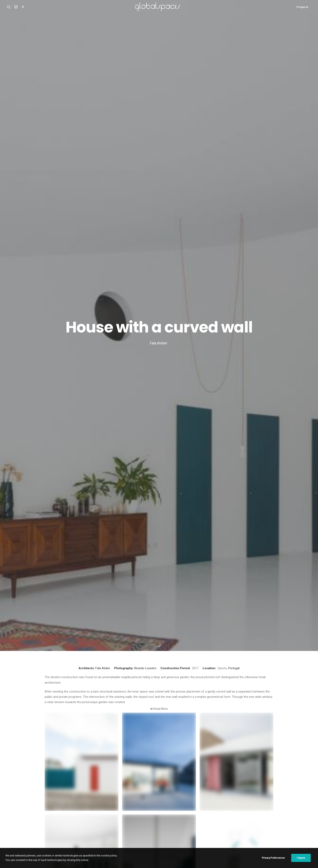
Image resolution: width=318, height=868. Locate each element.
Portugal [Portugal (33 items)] (136, 829)
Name (50, 682)
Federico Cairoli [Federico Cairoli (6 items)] (161, 816)
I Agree (301, 863)
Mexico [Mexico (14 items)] (294, 822)
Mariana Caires (74, 528)
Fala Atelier (103, 127)
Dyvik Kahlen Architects (126, 561)
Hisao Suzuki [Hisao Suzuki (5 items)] (123, 822)
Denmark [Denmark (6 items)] (140, 816)
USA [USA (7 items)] (163, 835)
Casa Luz (13, 819)
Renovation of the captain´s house (30, 828)
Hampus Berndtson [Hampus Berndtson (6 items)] (271, 816)
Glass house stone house (127, 555)
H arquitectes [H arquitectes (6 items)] (297, 816)
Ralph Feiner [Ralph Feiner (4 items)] (155, 829)
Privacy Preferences (273, 863)
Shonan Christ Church (21, 808)
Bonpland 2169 (17, 833)
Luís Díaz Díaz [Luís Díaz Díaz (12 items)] (251, 822)
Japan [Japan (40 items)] (169, 822)
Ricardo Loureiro (145, 127)
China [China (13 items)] (264, 809)
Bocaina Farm (64, 520)
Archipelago (61, 524)
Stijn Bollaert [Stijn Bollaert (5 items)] (283, 829)
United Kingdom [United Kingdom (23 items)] (146, 835)
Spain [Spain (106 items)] (266, 829)
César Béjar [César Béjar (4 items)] (122, 816)
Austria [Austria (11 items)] (199, 809)
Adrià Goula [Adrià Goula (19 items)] (122, 809)
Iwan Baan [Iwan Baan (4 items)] (153, 822)
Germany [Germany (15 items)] (248, 816)
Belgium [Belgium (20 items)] (226, 809)
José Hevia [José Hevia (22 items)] (215, 822)
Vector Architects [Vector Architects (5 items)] (182, 835)
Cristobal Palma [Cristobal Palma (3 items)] (283, 809)
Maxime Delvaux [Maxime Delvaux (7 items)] (275, 822)
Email (50, 701)
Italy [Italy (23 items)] (139, 822)
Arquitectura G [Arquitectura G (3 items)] (162, 809)
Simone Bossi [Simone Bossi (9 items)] (249, 829)
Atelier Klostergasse (21, 813)
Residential (63, 513)
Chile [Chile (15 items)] (252, 809)
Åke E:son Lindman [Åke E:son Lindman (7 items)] (210, 835)
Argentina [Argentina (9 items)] (141, 809)
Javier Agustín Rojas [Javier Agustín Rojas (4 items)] (191, 822)
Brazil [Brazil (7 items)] (240, 809)
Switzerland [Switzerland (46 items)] (123, 835)
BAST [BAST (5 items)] (212, 809)
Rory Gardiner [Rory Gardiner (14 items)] (227, 829)
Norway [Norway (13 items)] (120, 829)
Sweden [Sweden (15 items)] (302, 829)
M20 (10, 823)
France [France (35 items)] (204, 816)
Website (50, 720)
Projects (302, 7)
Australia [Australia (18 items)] (183, 809)
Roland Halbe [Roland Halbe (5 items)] (205, 829)
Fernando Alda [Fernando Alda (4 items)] (185, 816)
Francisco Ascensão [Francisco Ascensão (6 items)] (225, 816)
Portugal (234, 127)
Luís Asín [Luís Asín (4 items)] (232, 822)
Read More (161, 167)
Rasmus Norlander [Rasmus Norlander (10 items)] (179, 829)
